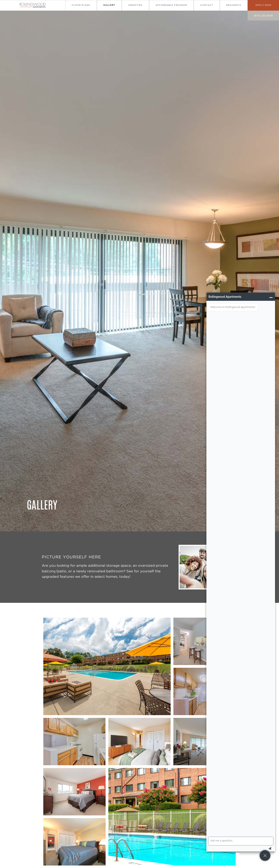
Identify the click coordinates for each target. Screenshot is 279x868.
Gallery (109, 5)
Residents (234, 5)
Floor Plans (81, 5)
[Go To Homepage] (33, 5)
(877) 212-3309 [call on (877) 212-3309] (263, 16)
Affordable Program (171, 5)
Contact (207, 5)
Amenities (135, 5)
